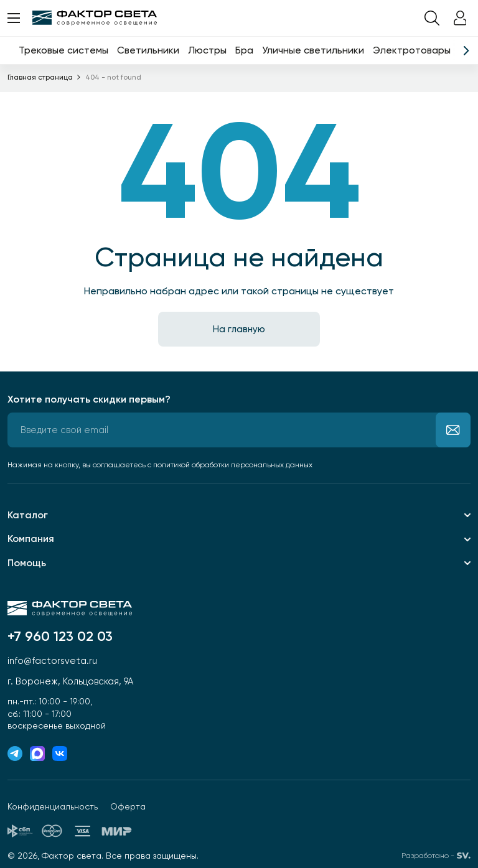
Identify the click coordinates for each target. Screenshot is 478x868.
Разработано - (436, 856)
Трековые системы (63, 50)
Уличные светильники (313, 50)
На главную (239, 329)
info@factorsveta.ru (52, 661)
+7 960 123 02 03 (60, 637)
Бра (244, 50)
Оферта (128, 806)
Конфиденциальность (53, 806)
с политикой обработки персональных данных (230, 465)
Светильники (148, 50)
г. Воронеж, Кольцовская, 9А (70, 681)
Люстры (207, 50)
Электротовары (412, 50)
